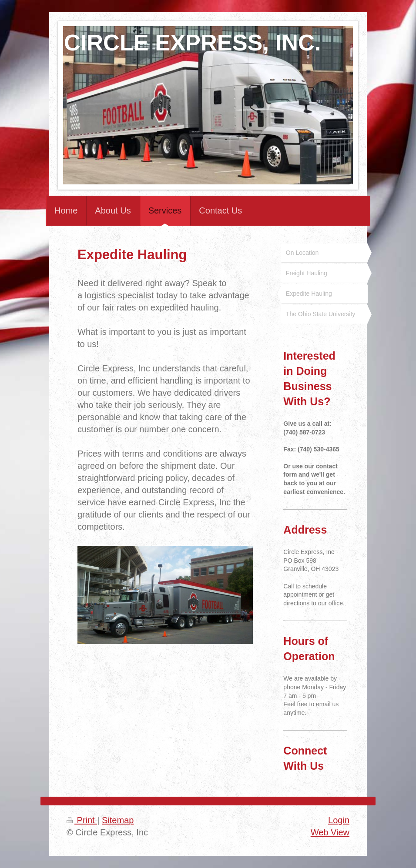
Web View (330, 832)
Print (82, 820)
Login (339, 820)
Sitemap (118, 820)
